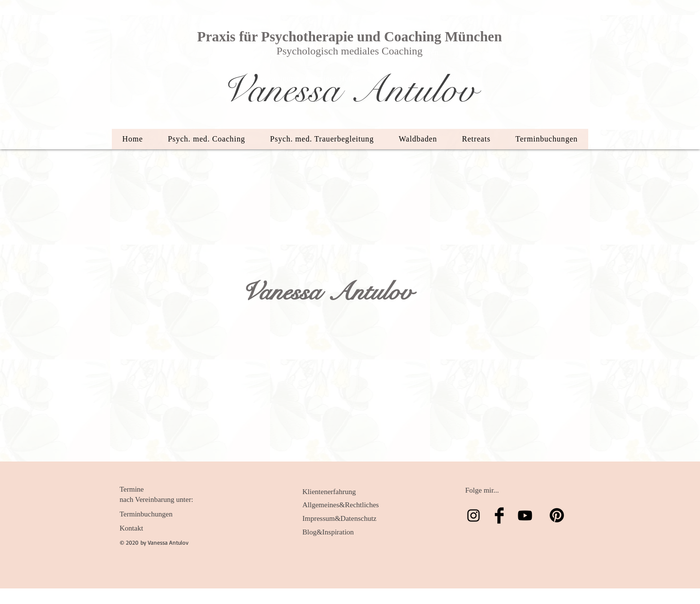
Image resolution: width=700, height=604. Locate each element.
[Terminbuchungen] (153, 514)
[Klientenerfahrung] (335, 492)
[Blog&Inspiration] (335, 532)
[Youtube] (525, 515)
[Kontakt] (153, 528)
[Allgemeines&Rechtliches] (341, 505)
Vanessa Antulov (348, 90)
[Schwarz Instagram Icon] (473, 515)
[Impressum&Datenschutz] (339, 518)
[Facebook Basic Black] (499, 515)
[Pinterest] (557, 515)
